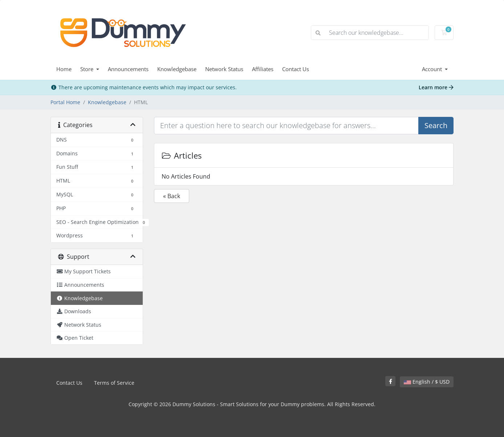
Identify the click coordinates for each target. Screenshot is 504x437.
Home (64, 69)
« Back (172, 196)
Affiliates (263, 69)
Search (436, 125)
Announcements (128, 69)
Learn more (436, 87)
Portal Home (65, 102)
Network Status (224, 69)
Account (433, 69)
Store (88, 69)
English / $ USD (427, 382)
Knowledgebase (177, 69)
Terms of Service (114, 383)
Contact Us (296, 69)
